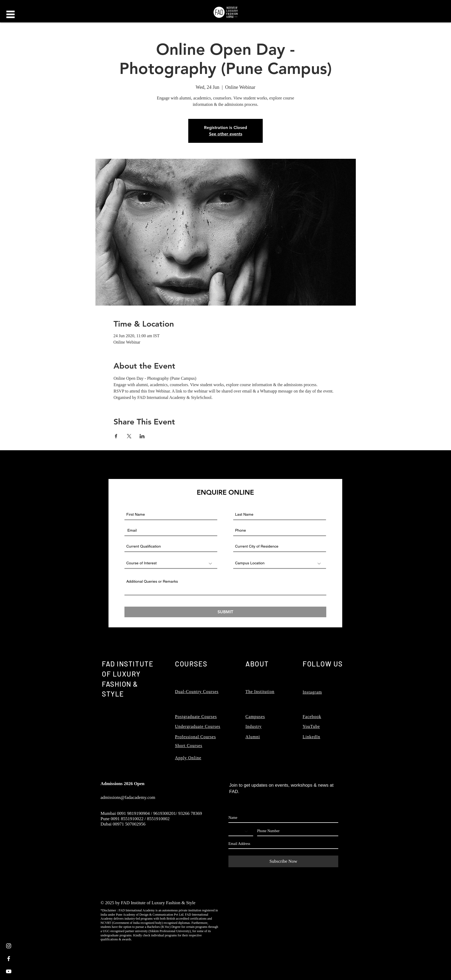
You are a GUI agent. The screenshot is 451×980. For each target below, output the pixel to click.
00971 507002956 (129, 824)
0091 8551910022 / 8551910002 (140, 819)
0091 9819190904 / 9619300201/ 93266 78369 (160, 813)
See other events (226, 134)
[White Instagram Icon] (9, 946)
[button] (11, 14)
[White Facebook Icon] (9, 959)
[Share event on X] (129, 436)
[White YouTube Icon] (9, 971)
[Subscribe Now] (283, 861)
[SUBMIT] (225, 612)
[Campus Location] (280, 564)
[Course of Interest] (171, 564)
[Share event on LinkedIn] (142, 436)
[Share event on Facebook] (116, 436)
